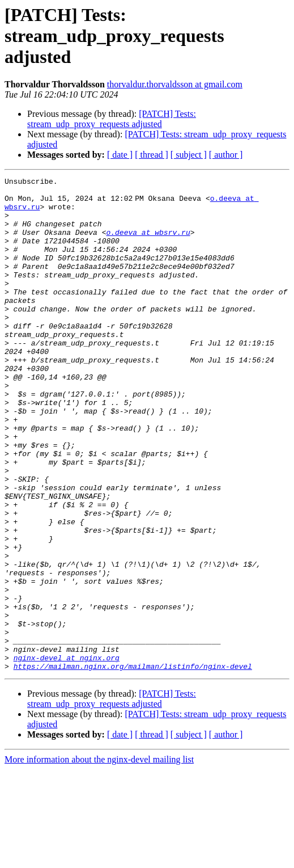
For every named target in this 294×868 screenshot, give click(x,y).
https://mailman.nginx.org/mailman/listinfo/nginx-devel (133, 765)
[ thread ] (152, 155)
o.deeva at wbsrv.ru (148, 244)
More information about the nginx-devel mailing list (99, 858)
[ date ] (120, 155)
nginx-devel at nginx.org (67, 755)
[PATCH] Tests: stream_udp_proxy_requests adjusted (112, 119)
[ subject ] (189, 155)
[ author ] (226, 155)
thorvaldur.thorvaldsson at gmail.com (175, 84)
